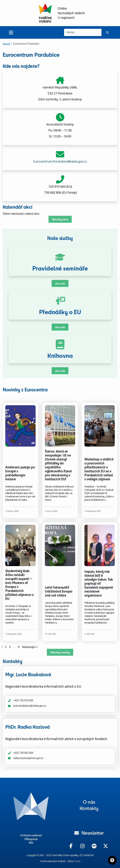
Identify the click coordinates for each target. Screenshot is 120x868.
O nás (89, 802)
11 (19, 647)
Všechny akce (60, 219)
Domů (6, 44)
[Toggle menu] (11, 32)
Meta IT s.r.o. (74, 861)
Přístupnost (31, 839)
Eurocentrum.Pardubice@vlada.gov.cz (60, 161)
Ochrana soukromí (31, 835)
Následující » (30, 647)
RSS (31, 843)
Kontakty (89, 808)
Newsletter (89, 833)
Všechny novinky (60, 652)
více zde (60, 283)
